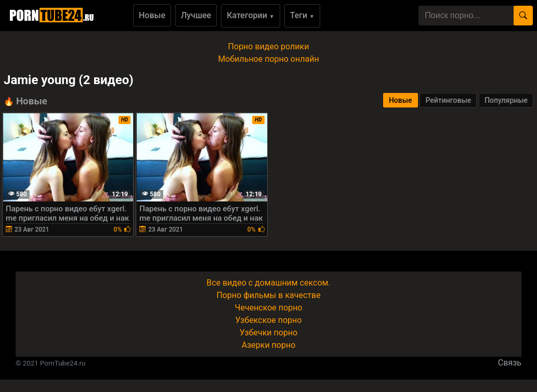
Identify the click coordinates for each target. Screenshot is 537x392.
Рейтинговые (448, 100)
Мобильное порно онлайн (268, 59)
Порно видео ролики (269, 46)
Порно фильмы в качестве (268, 295)
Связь (510, 363)
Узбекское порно (269, 320)
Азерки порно (269, 345)
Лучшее (196, 15)
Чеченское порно (269, 308)
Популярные (506, 100)
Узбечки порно (268, 333)
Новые (152, 15)
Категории (251, 15)
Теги (302, 15)
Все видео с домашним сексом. (268, 283)
